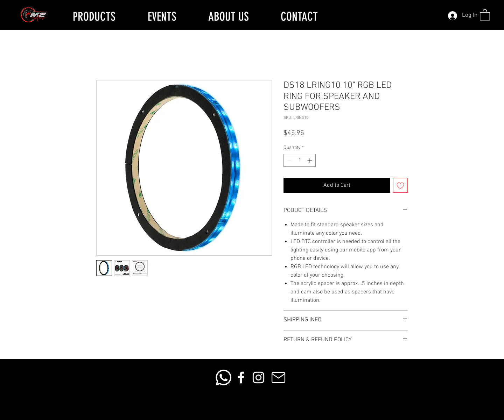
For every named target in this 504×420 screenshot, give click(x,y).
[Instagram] (258, 378)
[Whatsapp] (223, 378)
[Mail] (278, 378)
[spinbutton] (300, 160)
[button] (485, 15)
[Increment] (310, 160)
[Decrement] (289, 160)
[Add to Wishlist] (400, 185)
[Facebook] (241, 378)
